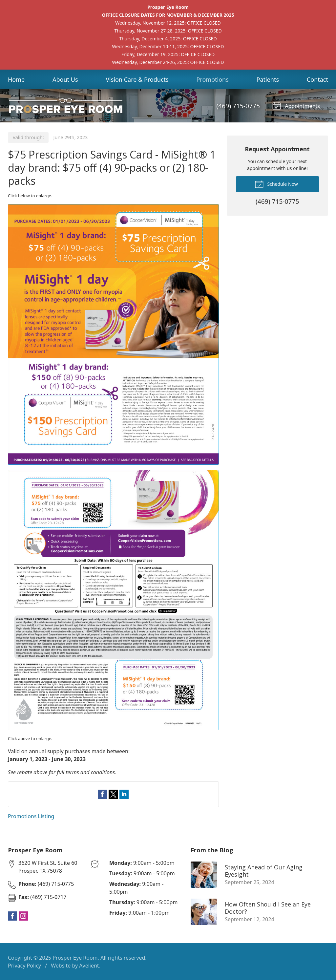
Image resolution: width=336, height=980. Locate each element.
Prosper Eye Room (75, 958)
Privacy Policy (24, 966)
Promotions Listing (31, 816)
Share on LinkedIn (124, 794)
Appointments (296, 105)
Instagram (23, 916)
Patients (268, 79)
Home (16, 79)
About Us (65, 79)
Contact (317, 79)
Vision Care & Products (137, 79)
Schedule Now (276, 184)
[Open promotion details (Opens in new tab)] (113, 467)
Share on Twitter (113, 794)
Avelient (89, 966)
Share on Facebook (102, 794)
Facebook (12, 916)
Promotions (212, 79)
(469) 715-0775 (238, 106)
